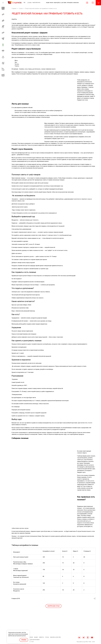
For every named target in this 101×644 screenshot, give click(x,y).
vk (79, 637)
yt (92, 637)
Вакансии (76, 3)
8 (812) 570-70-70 (36, 3)
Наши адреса (57, 3)
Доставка (64, 3)
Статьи (47, 637)
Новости (41, 637)
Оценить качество (55, 637)
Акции (48, 3)
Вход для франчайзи (33, 640)
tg (84, 637)
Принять (24, 640)
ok (88, 637)
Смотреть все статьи (54, 606)
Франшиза (70, 3)
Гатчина (29, 3)
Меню (51, 3)
